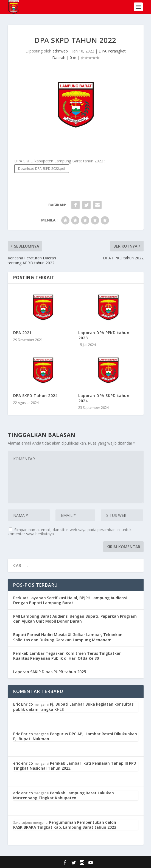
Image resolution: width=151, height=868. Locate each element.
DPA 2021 (22, 333)
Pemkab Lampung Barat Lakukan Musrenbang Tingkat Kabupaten (64, 795)
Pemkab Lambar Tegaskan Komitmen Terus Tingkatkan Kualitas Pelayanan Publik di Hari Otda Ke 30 (67, 656)
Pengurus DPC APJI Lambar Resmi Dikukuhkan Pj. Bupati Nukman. (75, 736)
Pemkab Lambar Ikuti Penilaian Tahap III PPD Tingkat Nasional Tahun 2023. (75, 766)
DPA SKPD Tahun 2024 (35, 396)
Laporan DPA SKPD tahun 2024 (104, 398)
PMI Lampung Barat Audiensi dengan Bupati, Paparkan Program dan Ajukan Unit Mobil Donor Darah (75, 619)
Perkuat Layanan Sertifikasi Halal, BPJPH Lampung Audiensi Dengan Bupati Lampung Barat (70, 600)
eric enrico (23, 763)
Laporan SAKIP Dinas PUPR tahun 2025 (50, 672)
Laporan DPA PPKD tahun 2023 (104, 335)
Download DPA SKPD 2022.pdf (42, 169)
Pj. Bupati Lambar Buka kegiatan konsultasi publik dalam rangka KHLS (74, 707)
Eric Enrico (23, 704)
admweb (60, 51)
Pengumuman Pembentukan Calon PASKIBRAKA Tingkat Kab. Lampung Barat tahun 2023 (65, 825)
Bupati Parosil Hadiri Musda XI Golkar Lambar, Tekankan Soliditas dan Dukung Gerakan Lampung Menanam (68, 637)
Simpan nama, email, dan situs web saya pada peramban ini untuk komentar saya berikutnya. (70, 532)
